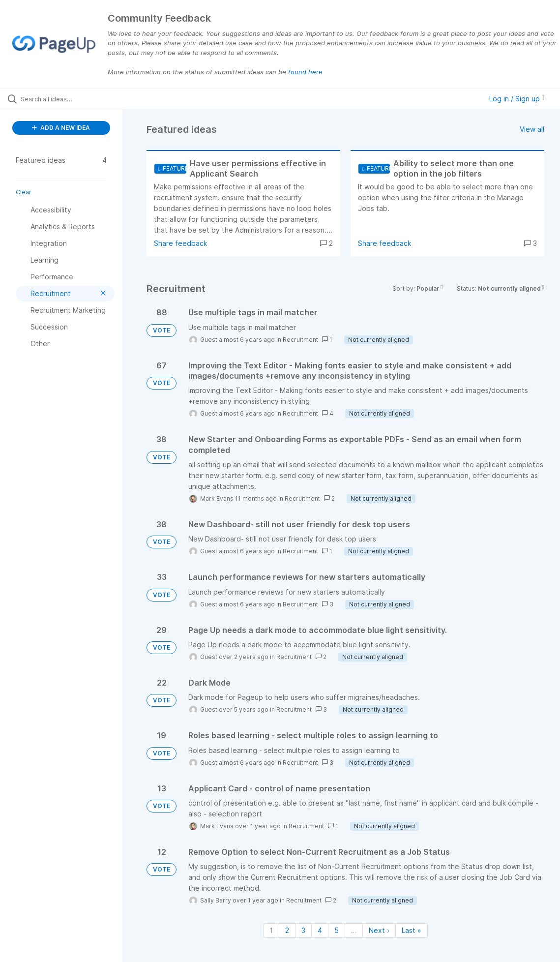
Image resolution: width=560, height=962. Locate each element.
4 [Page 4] (320, 930)
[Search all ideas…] (68, 99)
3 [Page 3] (303, 930)
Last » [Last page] (412, 930)
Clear (24, 192)
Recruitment (300, 340)
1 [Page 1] (271, 930)
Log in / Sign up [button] (517, 99)
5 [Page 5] (337, 930)
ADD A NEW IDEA (61, 128)
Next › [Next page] (379, 930)
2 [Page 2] (287, 930)
